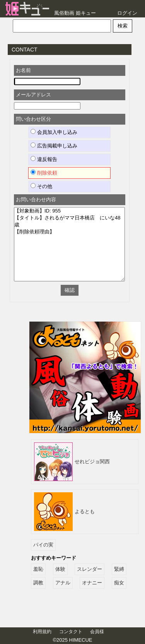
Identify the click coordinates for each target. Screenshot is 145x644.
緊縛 (119, 569)
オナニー (92, 583)
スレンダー (90, 569)
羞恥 (38, 569)
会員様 (97, 632)
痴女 (119, 583)
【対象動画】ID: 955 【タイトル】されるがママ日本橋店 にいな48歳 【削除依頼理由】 (69, 244)
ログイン (127, 13)
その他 (41, 186)
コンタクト (71, 632)
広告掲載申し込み (54, 146)
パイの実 (43, 545)
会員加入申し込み (54, 132)
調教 (38, 583)
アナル (63, 583)
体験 (60, 569)
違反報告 (44, 159)
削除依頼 (44, 173)
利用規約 (42, 632)
